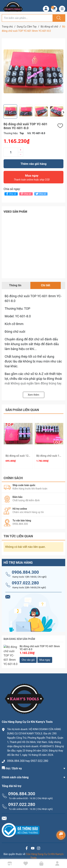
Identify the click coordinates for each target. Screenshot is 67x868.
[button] (63, 112)
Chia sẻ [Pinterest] (25, 194)
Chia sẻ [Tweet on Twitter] (40, 194)
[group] (33, 71)
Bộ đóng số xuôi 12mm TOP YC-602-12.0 (30, 456)
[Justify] (58, 18)
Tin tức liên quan (18, 535)
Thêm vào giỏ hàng (33, 164)
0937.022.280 (25, 581)
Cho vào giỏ (28, 658)
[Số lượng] (11, 152)
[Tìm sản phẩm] (27, 18)
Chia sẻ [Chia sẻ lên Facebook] (11, 194)
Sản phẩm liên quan (22, 410)
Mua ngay (32, 178)
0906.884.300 (25, 571)
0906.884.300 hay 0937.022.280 (28, 756)
